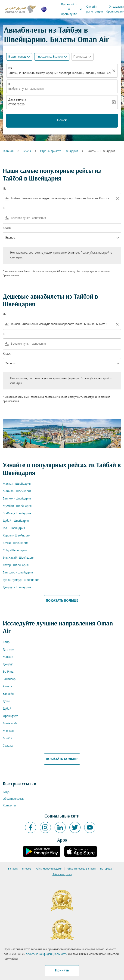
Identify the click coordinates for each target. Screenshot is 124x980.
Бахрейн (8, 694)
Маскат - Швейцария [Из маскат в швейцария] (17, 484)
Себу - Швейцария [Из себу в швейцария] (15, 550)
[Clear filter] (117, 199)
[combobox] (62, 198)
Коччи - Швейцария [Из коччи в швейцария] (15, 543)
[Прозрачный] (115, 71)
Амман (7, 687)
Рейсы (27, 151)
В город (27, 869)
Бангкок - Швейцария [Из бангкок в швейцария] (17, 499)
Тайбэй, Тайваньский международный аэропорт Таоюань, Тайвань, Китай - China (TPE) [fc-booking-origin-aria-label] (60, 73)
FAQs (6, 792)
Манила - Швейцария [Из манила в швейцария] (17, 491)
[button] (52, 57)
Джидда (8, 664)
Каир (6, 642)
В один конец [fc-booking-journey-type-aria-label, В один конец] (17, 57)
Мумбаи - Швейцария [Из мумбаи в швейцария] (17, 506)
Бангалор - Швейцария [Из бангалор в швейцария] (18, 573)
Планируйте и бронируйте (73, 9)
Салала (8, 746)
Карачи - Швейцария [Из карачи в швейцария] (16, 536)
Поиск (62, 120)
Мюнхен (8, 731)
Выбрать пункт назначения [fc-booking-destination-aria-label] (26, 89)
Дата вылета (17, 100)
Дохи (6, 701)
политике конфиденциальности (47, 954)
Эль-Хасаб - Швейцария (19, 558)
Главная (8, 151)
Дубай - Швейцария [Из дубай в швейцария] (16, 521)
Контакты (9, 806)
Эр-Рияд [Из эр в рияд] (8, 672)
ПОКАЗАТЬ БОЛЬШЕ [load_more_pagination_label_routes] (62, 601)
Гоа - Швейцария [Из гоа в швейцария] (14, 528)
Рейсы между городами (49, 869)
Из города (106, 869)
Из (10, 68)
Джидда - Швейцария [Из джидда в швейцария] (17, 587)
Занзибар (9, 679)
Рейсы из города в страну (81, 869)
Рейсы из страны (62, 874)
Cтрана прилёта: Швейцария (59, 151)
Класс (7, 228)
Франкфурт (10, 716)
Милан (7, 738)
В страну (13, 869)
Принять (62, 971)
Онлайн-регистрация (95, 9)
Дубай (7, 709)
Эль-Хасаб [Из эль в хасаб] (10, 724)
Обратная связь (13, 799)
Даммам (9, 650)
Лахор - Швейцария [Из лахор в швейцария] (16, 565)
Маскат (8, 657)
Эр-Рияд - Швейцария (17, 513)
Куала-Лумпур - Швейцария (21, 580)
